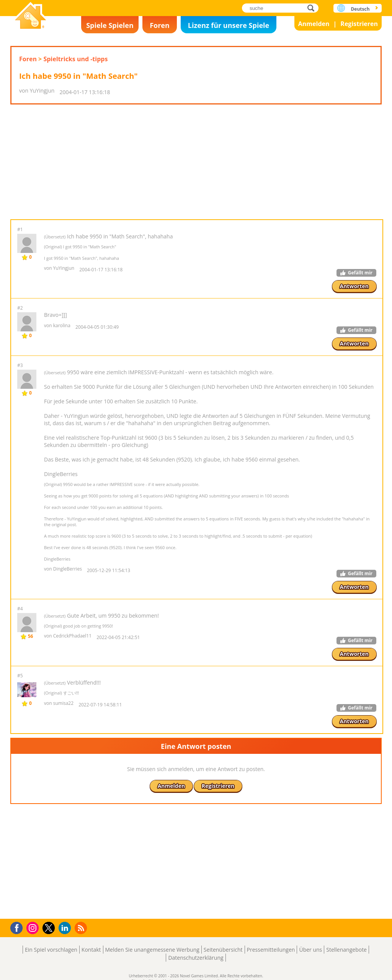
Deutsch (360, 9)
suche (313, 8)
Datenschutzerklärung (196, 958)
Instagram (34, 927)
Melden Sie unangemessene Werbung (152, 950)
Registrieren (359, 24)
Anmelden (314, 24)
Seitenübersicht (223, 950)
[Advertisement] (196, 162)
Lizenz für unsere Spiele (229, 25)
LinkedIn (66, 928)
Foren (160, 25)
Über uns (310, 950)
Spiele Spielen (110, 25)
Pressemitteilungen (271, 950)
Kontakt (91, 950)
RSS (82, 928)
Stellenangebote (346, 950)
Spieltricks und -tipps (75, 59)
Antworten (354, 286)
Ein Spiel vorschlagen (51, 950)
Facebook (19, 927)
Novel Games (31, 16)
